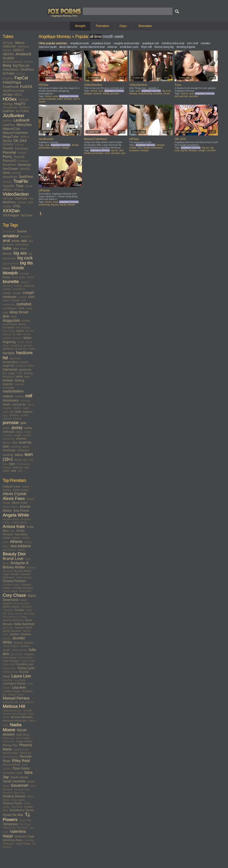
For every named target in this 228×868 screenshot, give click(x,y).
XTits (17, 206)
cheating (7, 286)
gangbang (16, 346)
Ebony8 (21, 74)
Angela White (16, 515)
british (30, 277)
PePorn (19, 145)
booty (6, 277)
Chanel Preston (14, 581)
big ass (20, 253)
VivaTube (21, 198)
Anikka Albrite (19, 522)
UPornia (18, 190)
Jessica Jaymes (23, 643)
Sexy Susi (19, 793)
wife (14, 471)
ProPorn (23, 161)
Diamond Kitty (21, 603)
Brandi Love (13, 559)
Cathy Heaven (24, 577)
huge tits (8, 366)
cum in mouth (11, 300)
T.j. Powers (17, 817)
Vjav (32, 198)
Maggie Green (16, 694)
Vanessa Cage (24, 836)
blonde (18, 268)
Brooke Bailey (23, 571)
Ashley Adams (12, 538)
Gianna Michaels (13, 620)
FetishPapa (12, 82)
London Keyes (12, 691)
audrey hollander (47, 99)
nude (26, 408)
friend (29, 342)
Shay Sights (18, 800)
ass (24, 241)
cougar (7, 293)
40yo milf (146, 47)
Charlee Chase (11, 585)
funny (6, 346)
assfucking (22, 244)
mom (6, 404)
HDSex (10, 99)
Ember (20, 610)
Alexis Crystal (14, 494)
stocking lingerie (186, 47)
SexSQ (25, 169)
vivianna (112, 47)
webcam (18, 467)
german (28, 346)
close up (29, 286)
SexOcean (10, 169)
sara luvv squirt (47, 47)
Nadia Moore (12, 727)
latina (19, 376)
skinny (7, 443)
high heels (15, 358)
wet (27, 467)
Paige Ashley (24, 741)
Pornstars (102, 26)
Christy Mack (10, 591)
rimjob (27, 432)
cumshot (24, 304)
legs (27, 376)
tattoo (19, 455)
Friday (23, 617)
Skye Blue (17, 807)
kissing (28, 373)
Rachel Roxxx (21, 750)
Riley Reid (21, 761)
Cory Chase (14, 595)
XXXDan (11, 211)
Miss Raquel (19, 714)
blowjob (10, 273)
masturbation (13, 391)
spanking (16, 447)
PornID (22, 153)
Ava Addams (21, 546)
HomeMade (10, 107)
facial (20, 331)
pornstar (11, 423)
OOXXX (8, 145)
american (26, 236)
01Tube (8, 43)
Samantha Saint (13, 773)
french (21, 342)
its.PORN (22, 111)
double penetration (94, 153)
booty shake (19, 277)
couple (17, 293)
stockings (9, 450)
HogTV (20, 104)
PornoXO (10, 161)
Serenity (7, 793)
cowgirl (28, 293)
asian (16, 241)
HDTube (24, 100)
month (108, 36)
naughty (7, 408)
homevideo (10, 362)
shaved (21, 439)
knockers (8, 376)
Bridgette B (20, 563)
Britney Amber (14, 567)
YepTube (26, 215)
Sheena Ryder (13, 803)
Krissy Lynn (26, 668)
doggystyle (11, 320)
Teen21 (7, 182)
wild (20, 471)
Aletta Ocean (21, 490)
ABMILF (19, 50)
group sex (21, 349)
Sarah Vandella (14, 781)
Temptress (10, 824)
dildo (14, 317)
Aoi (12, 531)
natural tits (19, 404)
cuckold (22, 297)
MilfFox (25, 137)
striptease (23, 450)
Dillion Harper (11, 607)
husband (21, 366)
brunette (11, 281)
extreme (97, 93)
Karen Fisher (25, 658)
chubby (18, 286)
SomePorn (10, 177)
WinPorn (9, 202)
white (6, 471)
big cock (25, 258)
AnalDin (9, 58)
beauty (7, 253)
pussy (17, 427)
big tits (26, 263)
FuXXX (26, 87)
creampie (10, 297)
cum (31, 297)
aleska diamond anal (92, 47)
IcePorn (8, 111)
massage (8, 387)
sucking (8, 455)
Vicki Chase (23, 844)
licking (20, 380)
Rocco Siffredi (11, 765)
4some (48, 202)
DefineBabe (11, 70)
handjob (9, 353)
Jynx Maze (17, 654)
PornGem (22, 149)
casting (25, 282)
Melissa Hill (14, 706)
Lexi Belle (20, 680)
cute (5, 312)
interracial (10, 369)
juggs (12, 373)
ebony (22, 324)
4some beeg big (164, 47)
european (9, 327)
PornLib (19, 157)
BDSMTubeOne (13, 62)
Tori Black (22, 828)
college (7, 289)
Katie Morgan (11, 661)
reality (28, 428)
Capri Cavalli (11, 574)
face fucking (23, 327)
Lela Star (8, 680)
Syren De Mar (13, 815)
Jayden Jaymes (20, 634)
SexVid (16, 173)
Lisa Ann (19, 687)
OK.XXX (20, 141)
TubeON (8, 186)
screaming (9, 439)
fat (14, 334)
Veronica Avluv (13, 840)
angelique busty (79, 43)
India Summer (24, 624)
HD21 (18, 95)
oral (18, 412)
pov (23, 423)
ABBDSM (9, 47)
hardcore (24, 353)
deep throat (19, 312)
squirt (26, 447)
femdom (17, 338)
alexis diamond (68, 47)
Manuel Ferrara (16, 698)
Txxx (20, 186)
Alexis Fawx (14, 498)
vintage (7, 467)
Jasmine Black (23, 628)
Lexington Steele (14, 684)
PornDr (8, 148)
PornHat (9, 152)
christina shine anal (173, 43)
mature (8, 396)
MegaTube (11, 137)
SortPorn (26, 177)
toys (12, 464)
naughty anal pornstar (126, 43)
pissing (17, 418)
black (6, 268)
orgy (5, 415)
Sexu (6, 173)
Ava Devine (9, 550)
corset (167, 93)
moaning (25, 401)
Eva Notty (29, 614)
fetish (27, 338)
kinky (19, 373)
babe (7, 248)
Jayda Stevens (12, 631)
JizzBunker (14, 115)
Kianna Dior (9, 668)
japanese (25, 370)
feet (19, 334)
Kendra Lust (25, 664)
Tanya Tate (25, 820)
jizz (5, 373)
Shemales (145, 26)
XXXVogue (11, 215)
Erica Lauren (15, 614)
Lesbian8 (22, 120)
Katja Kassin (28, 661)
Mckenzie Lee (10, 702)
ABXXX (8, 54)
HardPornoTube (14, 91)
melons (19, 396)
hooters (24, 362)
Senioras (24, 165)
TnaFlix (21, 181)
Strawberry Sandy (22, 810)
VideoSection (16, 194)
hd (5, 358)
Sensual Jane (22, 789)
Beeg (7, 65)
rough (18, 435)
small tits (25, 442)
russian (27, 435)
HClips (8, 95)
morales (205, 43)
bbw (16, 249)
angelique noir (150, 43)
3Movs (20, 43)
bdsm (24, 249)
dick (6, 316)
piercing (7, 418)
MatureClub (11, 129)
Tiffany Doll (9, 828)
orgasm (27, 412)
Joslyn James (19, 650)
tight (25, 460)
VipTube (8, 198)
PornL (7, 157)
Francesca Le (10, 617)
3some (22, 231)
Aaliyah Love (11, 486)
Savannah (20, 785)
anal (6, 241)
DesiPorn (27, 69)
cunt (21, 308)
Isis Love (8, 628)
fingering (9, 342)
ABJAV (7, 50)
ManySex (24, 125)
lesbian (8, 380)
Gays (123, 26)
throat (18, 460)
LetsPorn (9, 125)
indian (31, 366)
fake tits (29, 331)
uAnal (29, 186)
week (119, 36)
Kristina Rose (10, 672)
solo (6, 446)
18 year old (9, 232)
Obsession (9, 741)
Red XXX (26, 753)
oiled (5, 412)
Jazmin (7, 638)
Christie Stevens (23, 588)
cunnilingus (10, 308)
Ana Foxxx (21, 510)
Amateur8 (23, 54)
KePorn (7, 121)
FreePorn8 (11, 87)
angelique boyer (101, 43)
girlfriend (8, 349)
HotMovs (24, 107)
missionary (11, 400)
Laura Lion (21, 676)
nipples (17, 408)
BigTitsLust (21, 65)
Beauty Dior (14, 554)
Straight (80, 26)
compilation (19, 289)
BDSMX (29, 62)
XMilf (30, 202)
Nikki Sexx (9, 738)
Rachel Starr (10, 753)
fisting (106, 93)
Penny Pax (10, 745)
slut (15, 443)
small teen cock (129, 47)
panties (24, 415)
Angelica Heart (11, 519)
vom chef (192, 43)
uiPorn (7, 190)
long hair (19, 384)
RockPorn (9, 165)
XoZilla (7, 206)
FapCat (21, 78)
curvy (29, 308)
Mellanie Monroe (12, 711)
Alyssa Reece (10, 507)
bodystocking (145, 93)
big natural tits (11, 264)
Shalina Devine (14, 796)
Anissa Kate (14, 526)
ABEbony (23, 47)
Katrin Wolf (9, 664)
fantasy (7, 334)
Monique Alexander (15, 721)
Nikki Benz (23, 735)
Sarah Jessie (19, 777)
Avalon (21, 550)
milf (29, 396)
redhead (8, 432)
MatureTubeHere (15, 133)
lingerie (8, 384)
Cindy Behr (25, 591)
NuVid (7, 141)
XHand (21, 202)
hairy (32, 349)
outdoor (14, 415)
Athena (16, 542)
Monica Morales (22, 717)
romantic (8, 435)
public (6, 428)
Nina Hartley (23, 738)
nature (31, 405)
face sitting (9, 331)
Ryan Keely (21, 768)
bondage (24, 273)
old (11, 412)
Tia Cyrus (25, 824)
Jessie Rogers (11, 646)
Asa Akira (21, 534)
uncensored (23, 464)
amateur (11, 236)
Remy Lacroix (10, 757)
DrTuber (9, 73)
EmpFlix (8, 78)
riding (19, 432)
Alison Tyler (19, 503)
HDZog (8, 104)
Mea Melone (27, 702)
